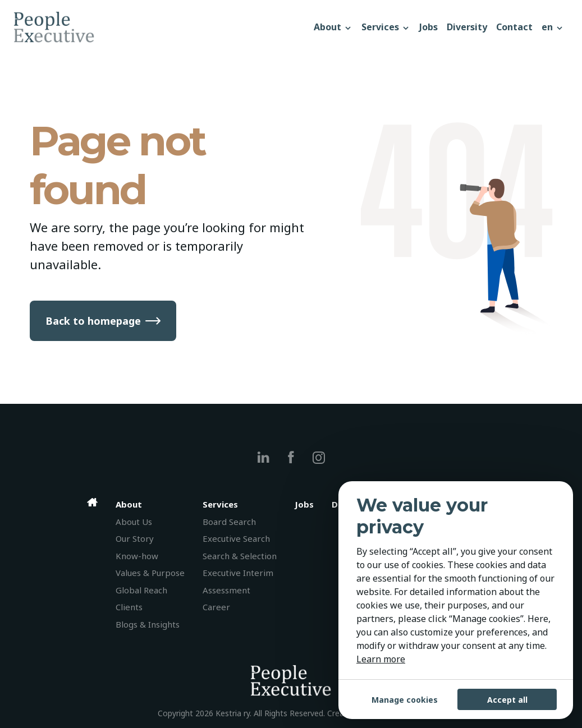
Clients (129, 607)
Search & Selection (240, 556)
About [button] (333, 27)
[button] (553, 27)
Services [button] (386, 27)
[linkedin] (263, 457)
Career (216, 607)
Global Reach (141, 590)
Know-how (137, 556)
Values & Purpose (150, 573)
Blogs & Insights (148, 624)
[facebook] (291, 457)
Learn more (381, 659)
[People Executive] (161, 27)
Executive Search (236, 538)
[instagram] (319, 457)
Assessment (226, 590)
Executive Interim (238, 573)
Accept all (507, 700)
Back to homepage (93, 321)
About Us (134, 522)
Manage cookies (405, 700)
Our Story (135, 538)
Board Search (229, 522)
